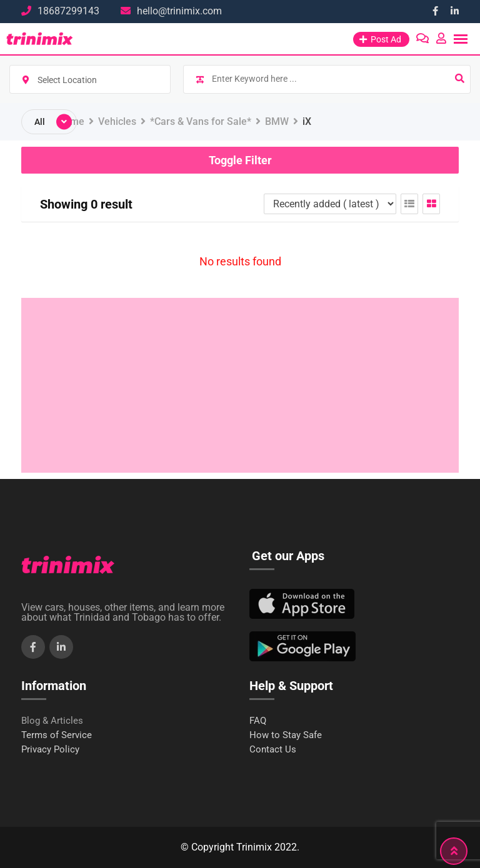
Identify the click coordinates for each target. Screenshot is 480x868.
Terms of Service (57, 735)
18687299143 (68, 11)
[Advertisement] (240, 385)
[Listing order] (330, 204)
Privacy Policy (50, 750)
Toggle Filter (240, 160)
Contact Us (273, 750)
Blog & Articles (52, 721)
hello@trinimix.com (179, 11)
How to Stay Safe (286, 735)
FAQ (258, 721)
